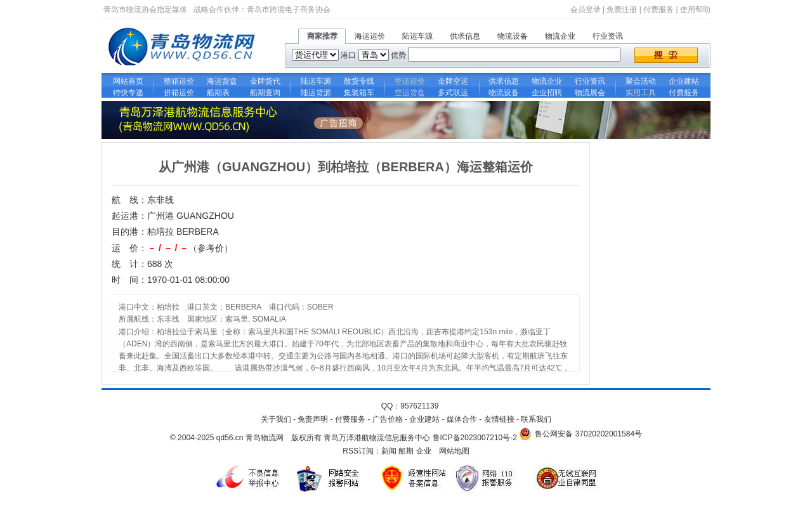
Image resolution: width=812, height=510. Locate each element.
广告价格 (388, 419)
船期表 (222, 93)
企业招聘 (547, 93)
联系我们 (536, 419)
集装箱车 (359, 93)
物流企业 (560, 36)
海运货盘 (222, 81)
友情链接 (499, 419)
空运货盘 (410, 93)
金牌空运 (453, 81)
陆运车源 (417, 36)
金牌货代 (265, 81)
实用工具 (641, 93)
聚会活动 (641, 81)
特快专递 (128, 93)
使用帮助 (695, 10)
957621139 (419, 406)
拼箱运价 (179, 93)
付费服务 (658, 10)
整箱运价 (179, 81)
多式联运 (453, 93)
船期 (406, 451)
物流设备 (513, 36)
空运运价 (410, 81)
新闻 (389, 451)
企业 (424, 451)
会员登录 (586, 10)
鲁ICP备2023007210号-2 (475, 438)
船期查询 (265, 93)
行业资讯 (608, 36)
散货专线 (359, 81)
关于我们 (276, 419)
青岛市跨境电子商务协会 (289, 10)
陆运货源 (316, 93)
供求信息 (465, 36)
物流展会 (590, 93)
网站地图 (454, 451)
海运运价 (370, 36)
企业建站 (684, 81)
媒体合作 (462, 419)
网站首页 (128, 81)
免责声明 (313, 419)
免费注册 (622, 10)
